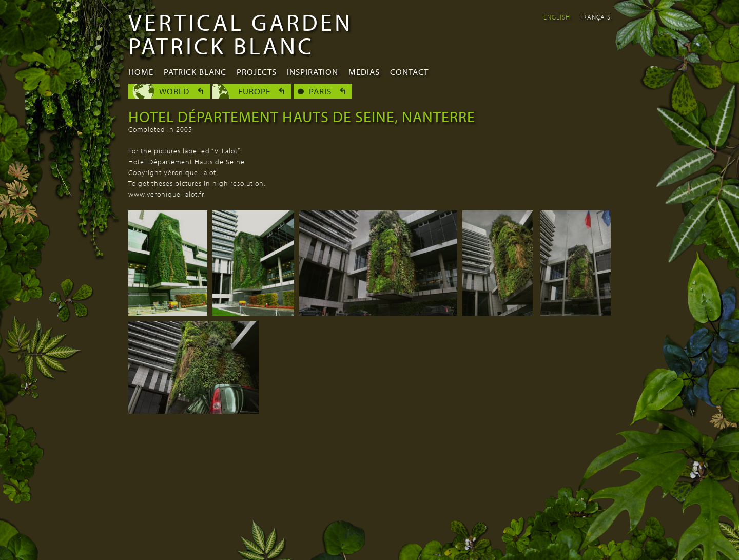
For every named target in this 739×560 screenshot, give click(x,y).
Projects (257, 72)
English (557, 17)
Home (141, 72)
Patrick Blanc (195, 72)
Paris (320, 91)
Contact (409, 72)
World (174, 91)
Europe (254, 91)
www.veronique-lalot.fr (166, 194)
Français (595, 17)
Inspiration (313, 72)
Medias (364, 72)
